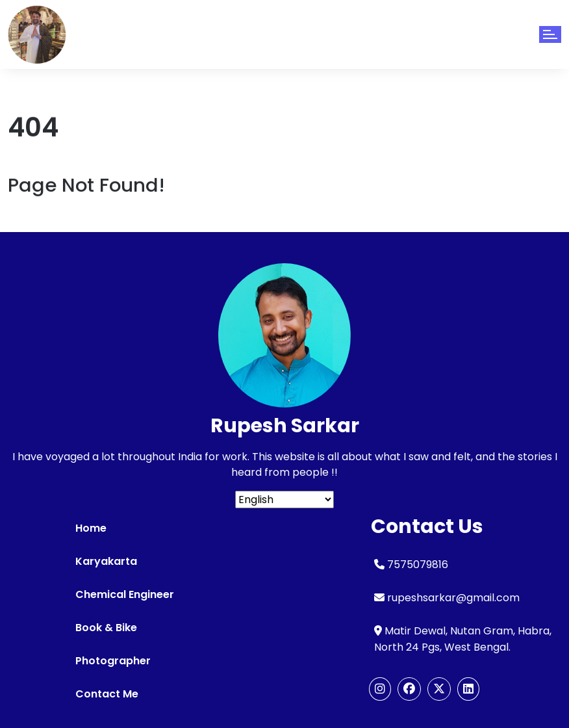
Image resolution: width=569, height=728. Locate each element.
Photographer (113, 661)
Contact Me (107, 694)
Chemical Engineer (125, 594)
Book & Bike (106, 628)
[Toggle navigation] (550, 34)
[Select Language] (284, 500)
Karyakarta (106, 561)
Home (91, 528)
